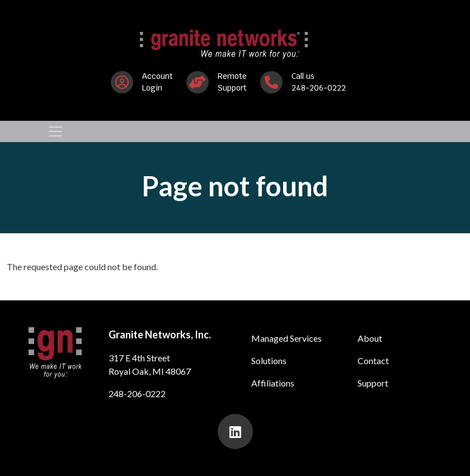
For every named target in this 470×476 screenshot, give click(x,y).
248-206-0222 (137, 393)
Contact (373, 360)
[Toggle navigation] (55, 131)
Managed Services (286, 338)
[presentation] (235, 432)
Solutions (269, 360)
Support (373, 383)
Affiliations (273, 383)
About (370, 338)
